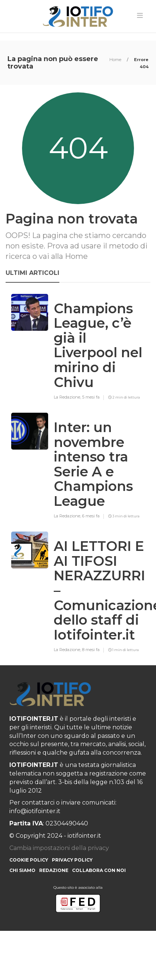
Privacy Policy (72, 860)
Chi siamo (22, 870)
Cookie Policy (29, 860)
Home (116, 60)
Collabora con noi (99, 870)
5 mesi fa (91, 397)
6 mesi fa (91, 516)
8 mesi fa (91, 650)
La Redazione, (68, 397)
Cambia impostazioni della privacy (59, 848)
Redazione (54, 870)
